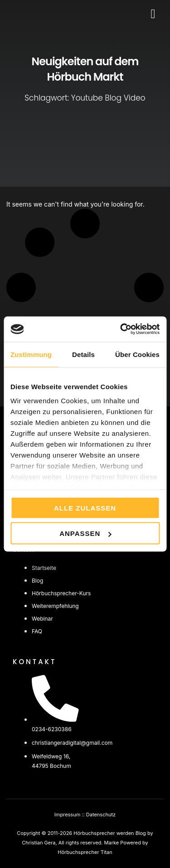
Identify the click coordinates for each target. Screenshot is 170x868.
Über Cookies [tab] (137, 354)
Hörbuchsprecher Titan (85, 852)
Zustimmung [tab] (31, 354)
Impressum (67, 815)
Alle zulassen (85, 508)
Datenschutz (101, 815)
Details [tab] (83, 354)
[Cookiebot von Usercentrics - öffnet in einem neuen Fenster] (121, 329)
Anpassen (85, 533)
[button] (153, 14)
